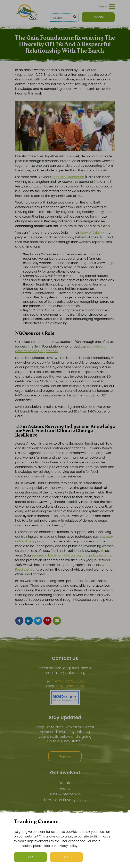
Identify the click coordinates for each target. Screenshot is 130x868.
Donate (65, 783)
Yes (30, 857)
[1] (101, 551)
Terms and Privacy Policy (65, 800)
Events (65, 788)
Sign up (65, 756)
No (66, 857)
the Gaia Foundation (68, 177)
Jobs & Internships (65, 794)
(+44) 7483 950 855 (68, 681)
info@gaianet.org (70, 686)
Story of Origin (91, 233)
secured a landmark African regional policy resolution (73, 555)
